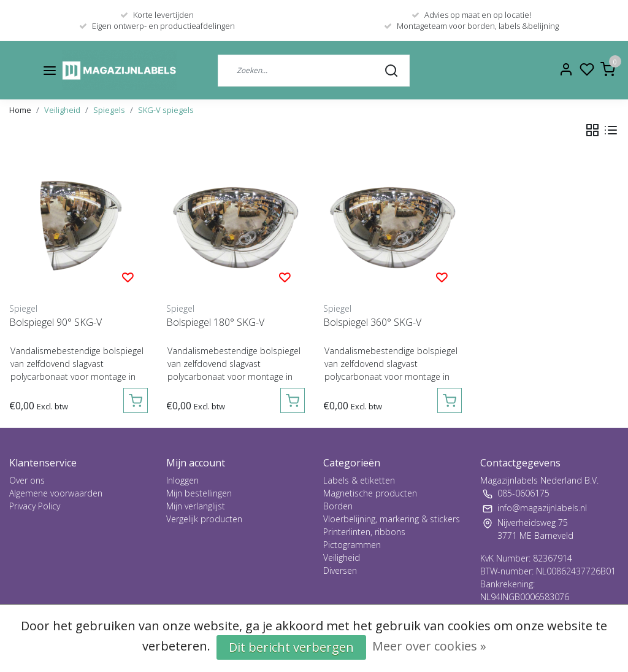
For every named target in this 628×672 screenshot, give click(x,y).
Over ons (27, 480)
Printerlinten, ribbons (364, 532)
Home (20, 110)
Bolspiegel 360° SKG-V (372, 322)
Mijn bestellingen (199, 493)
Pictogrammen (352, 545)
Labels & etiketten (359, 480)
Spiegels (109, 110)
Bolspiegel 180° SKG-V (215, 322)
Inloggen (182, 480)
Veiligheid (62, 110)
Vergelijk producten (204, 519)
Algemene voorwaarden (56, 493)
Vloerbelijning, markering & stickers (392, 519)
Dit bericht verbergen (291, 647)
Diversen (340, 570)
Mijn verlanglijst (196, 506)
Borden (338, 506)
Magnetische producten (370, 493)
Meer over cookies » (429, 646)
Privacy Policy (35, 506)
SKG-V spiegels (166, 110)
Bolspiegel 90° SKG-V (56, 322)
